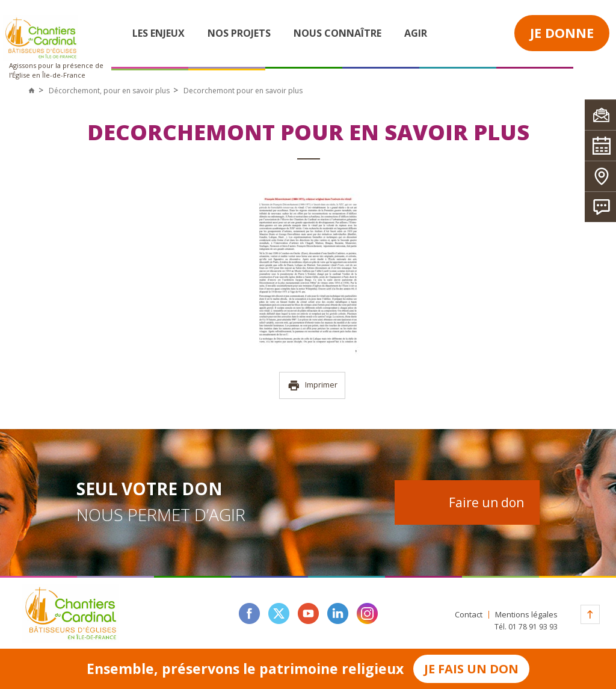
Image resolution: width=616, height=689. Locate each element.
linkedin (338, 613)
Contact (469, 615)
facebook (249, 613)
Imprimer (313, 385)
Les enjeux (159, 33)
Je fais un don (471, 669)
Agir (416, 33)
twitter (279, 613)
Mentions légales (526, 615)
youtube (308, 613)
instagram (367, 613)
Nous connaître (337, 33)
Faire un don (486, 502)
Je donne (562, 32)
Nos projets (239, 33)
